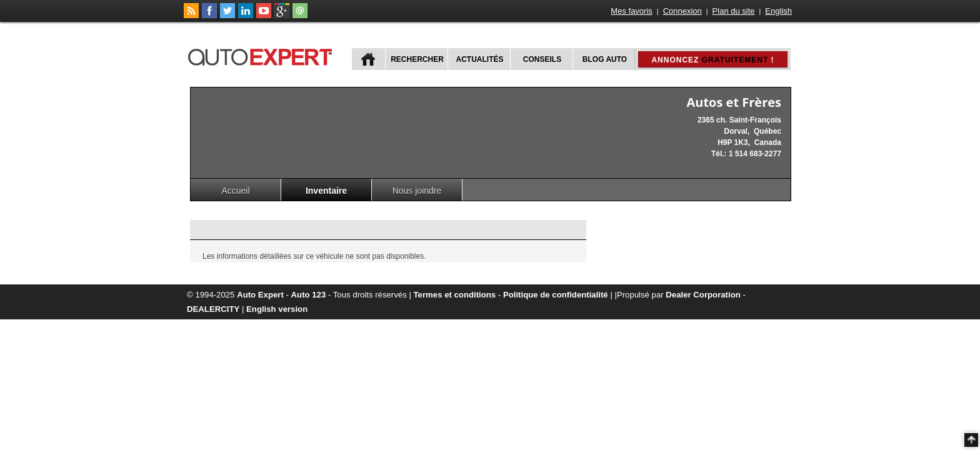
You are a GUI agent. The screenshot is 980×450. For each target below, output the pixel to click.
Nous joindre (417, 191)
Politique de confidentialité (556, 295)
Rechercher (417, 59)
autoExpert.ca (262, 55)
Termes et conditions (455, 295)
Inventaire (326, 191)
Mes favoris (631, 11)
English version (277, 309)
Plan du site (734, 11)
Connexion (682, 11)
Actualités (480, 59)
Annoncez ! (712, 60)
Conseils (542, 59)
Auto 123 (309, 295)
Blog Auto (605, 59)
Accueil (235, 191)
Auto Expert (260, 295)
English (778, 11)
